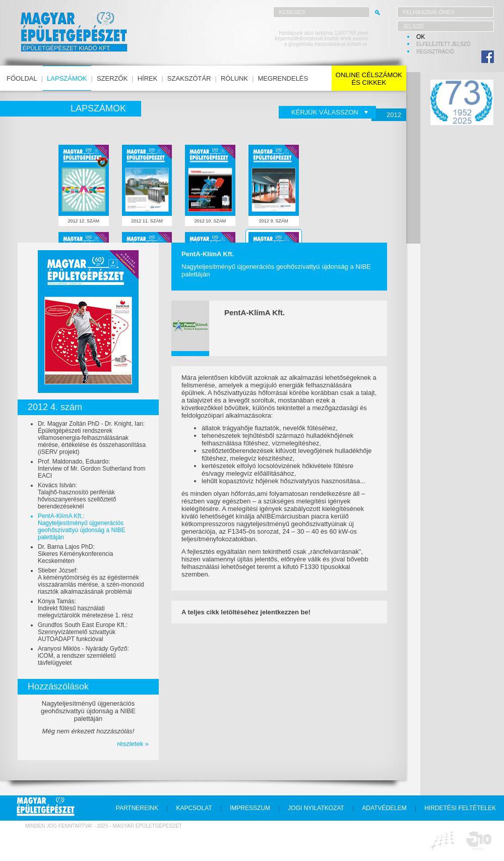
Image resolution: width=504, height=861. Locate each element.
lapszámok (67, 78)
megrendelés (283, 78)
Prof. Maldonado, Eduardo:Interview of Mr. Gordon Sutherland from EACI (91, 469)
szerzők (112, 78)
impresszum (250, 808)
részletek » (133, 744)
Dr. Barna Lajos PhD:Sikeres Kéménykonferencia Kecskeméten (75, 554)
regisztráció (435, 52)
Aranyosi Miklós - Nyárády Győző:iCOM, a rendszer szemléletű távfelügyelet (83, 656)
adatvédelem (384, 808)
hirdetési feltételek (460, 808)
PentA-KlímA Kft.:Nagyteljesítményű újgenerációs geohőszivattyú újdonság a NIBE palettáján (81, 527)
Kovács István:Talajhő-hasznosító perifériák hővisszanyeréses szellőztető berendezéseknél (77, 496)
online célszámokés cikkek (369, 79)
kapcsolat (194, 808)
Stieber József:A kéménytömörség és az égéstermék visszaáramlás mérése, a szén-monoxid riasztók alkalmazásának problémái (91, 581)
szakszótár (189, 78)
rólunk (234, 78)
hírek (148, 78)
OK (421, 37)
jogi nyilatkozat (316, 808)
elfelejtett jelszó (444, 44)
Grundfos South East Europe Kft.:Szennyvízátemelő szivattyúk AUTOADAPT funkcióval (83, 632)
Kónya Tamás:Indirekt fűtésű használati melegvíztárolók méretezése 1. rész (85, 608)
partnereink (137, 808)
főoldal (22, 78)
